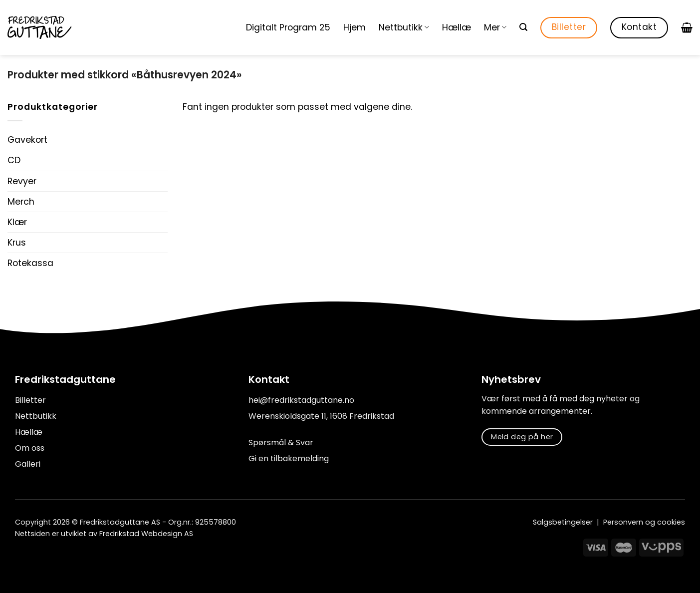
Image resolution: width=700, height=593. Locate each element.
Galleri (28, 464)
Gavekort (27, 140)
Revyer (22, 181)
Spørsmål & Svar (281, 443)
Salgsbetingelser (563, 522)
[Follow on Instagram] (34, 556)
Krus (17, 243)
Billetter (30, 400)
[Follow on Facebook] (21, 556)
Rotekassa (30, 263)
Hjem (354, 27)
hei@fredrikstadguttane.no (301, 400)
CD (14, 160)
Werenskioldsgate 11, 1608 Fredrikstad (321, 416)
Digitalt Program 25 (288, 27)
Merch (21, 202)
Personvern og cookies (644, 522)
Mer (495, 27)
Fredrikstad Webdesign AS (146, 534)
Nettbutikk (404, 27)
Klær (17, 222)
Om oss (30, 448)
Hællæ (457, 27)
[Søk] (523, 27)
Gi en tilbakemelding (289, 458)
